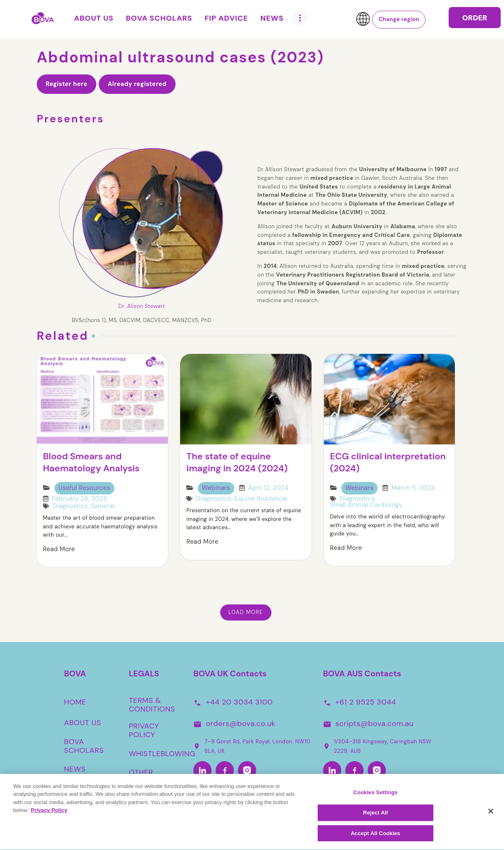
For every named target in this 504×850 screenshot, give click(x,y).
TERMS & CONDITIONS (152, 705)
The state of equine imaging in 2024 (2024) (237, 462)
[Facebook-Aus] (354, 770)
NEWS (75, 769)
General (103, 506)
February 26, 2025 (80, 499)
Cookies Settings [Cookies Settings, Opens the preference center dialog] (376, 796)
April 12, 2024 (268, 488)
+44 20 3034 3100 (239, 702)
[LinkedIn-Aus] (332, 770)
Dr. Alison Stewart (142, 306)
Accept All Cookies (376, 837)
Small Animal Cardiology (366, 505)
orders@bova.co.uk (241, 723)
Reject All (376, 816)
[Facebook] (225, 770)
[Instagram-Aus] (377, 770)
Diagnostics (70, 506)
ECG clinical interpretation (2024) (388, 462)
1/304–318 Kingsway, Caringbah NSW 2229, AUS (377, 746)
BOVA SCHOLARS (84, 746)
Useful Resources (84, 488)
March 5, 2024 (413, 488)
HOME (75, 702)
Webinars (216, 488)
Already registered (137, 84)
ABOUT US (83, 723)
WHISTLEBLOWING (162, 754)
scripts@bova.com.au (374, 723)
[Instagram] (247, 770)
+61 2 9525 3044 (366, 702)
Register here (66, 84)
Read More (59, 549)
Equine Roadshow (261, 499)
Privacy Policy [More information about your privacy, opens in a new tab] (49, 814)
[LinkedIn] (202, 770)
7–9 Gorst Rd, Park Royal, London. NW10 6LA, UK (252, 746)
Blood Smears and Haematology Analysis (91, 462)
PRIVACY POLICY (144, 731)
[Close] (491, 814)
